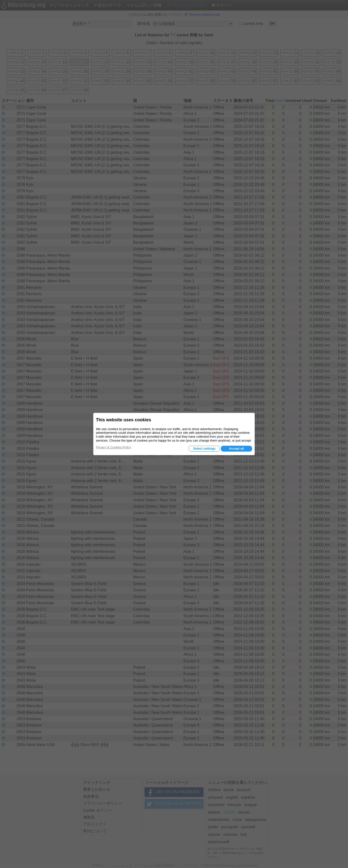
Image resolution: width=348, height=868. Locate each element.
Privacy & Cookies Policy (113, 447)
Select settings (204, 449)
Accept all (236, 449)
